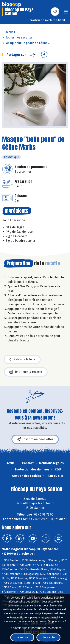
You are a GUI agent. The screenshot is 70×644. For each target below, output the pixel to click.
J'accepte (48, 637)
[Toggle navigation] (66, 13)
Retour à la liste (22, 359)
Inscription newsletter (35, 439)
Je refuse (22, 637)
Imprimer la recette (26, 372)
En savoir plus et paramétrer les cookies (35, 628)
